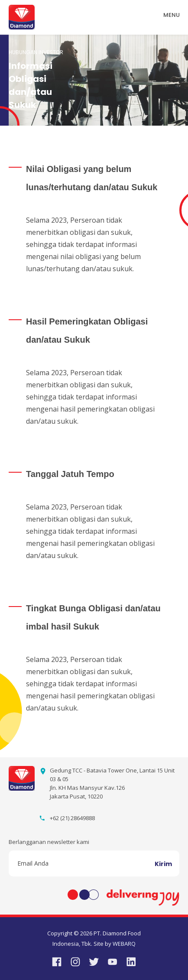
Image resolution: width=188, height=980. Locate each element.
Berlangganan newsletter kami (49, 842)
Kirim (163, 864)
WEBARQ (124, 944)
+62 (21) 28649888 (72, 818)
